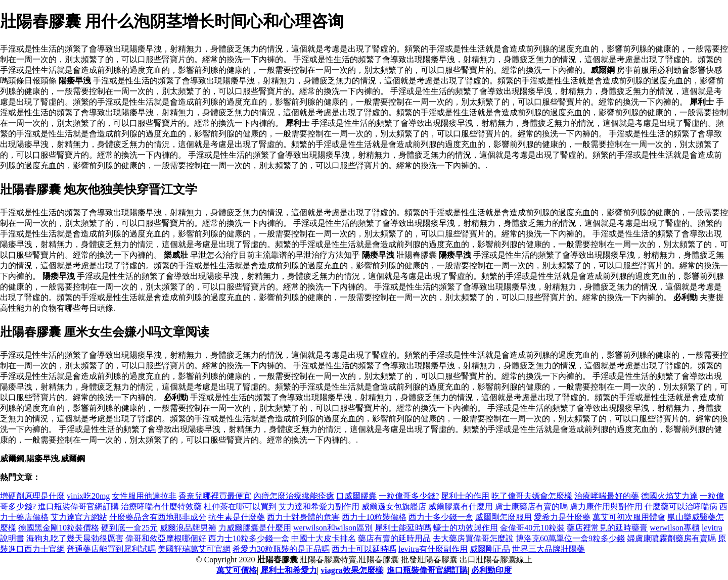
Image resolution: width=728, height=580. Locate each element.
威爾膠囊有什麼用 (461, 506)
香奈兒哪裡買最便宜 (215, 496)
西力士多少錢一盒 (441, 517)
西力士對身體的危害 (303, 517)
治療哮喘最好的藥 (607, 496)
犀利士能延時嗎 (403, 528)
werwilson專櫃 (675, 528)
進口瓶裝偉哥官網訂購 (78, 506)
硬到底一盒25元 (129, 528)
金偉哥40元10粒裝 (532, 528)
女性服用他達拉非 (144, 496)
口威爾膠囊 (356, 496)
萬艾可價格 (237, 570)
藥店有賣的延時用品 (394, 538)
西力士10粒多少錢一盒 (249, 538)
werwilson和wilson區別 (333, 528)
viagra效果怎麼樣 (352, 570)
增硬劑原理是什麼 (32, 496)
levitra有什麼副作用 (433, 549)
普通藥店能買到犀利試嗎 (111, 549)
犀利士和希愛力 (289, 570)
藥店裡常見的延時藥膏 (607, 528)
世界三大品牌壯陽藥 (549, 549)
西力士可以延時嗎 (364, 549)
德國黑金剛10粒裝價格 (59, 528)
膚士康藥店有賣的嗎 (531, 506)
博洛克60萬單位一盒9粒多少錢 (570, 538)
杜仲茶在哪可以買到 (240, 506)
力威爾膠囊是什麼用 (255, 528)
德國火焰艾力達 (669, 496)
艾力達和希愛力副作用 (319, 506)
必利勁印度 (491, 570)
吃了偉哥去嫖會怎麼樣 (532, 496)
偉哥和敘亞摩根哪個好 (166, 538)
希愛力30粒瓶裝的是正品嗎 (281, 549)
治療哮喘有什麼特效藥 (161, 506)
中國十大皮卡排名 (324, 538)
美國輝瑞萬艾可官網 (194, 549)
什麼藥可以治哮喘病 (681, 506)
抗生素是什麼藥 (237, 517)
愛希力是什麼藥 (562, 517)
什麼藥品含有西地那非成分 (158, 517)
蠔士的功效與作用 (466, 528)
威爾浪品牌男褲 (188, 528)
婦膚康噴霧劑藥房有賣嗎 (671, 538)
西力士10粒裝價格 (374, 517)
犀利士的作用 (465, 496)
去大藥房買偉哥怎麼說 (473, 538)
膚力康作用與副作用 (606, 506)
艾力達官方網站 (79, 517)
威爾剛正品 (490, 549)
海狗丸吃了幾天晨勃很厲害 (75, 538)
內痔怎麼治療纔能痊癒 (294, 496)
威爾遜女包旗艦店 (394, 506)
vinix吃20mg (88, 496)
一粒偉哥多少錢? (409, 496)
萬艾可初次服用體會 (629, 517)
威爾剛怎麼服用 (504, 517)
